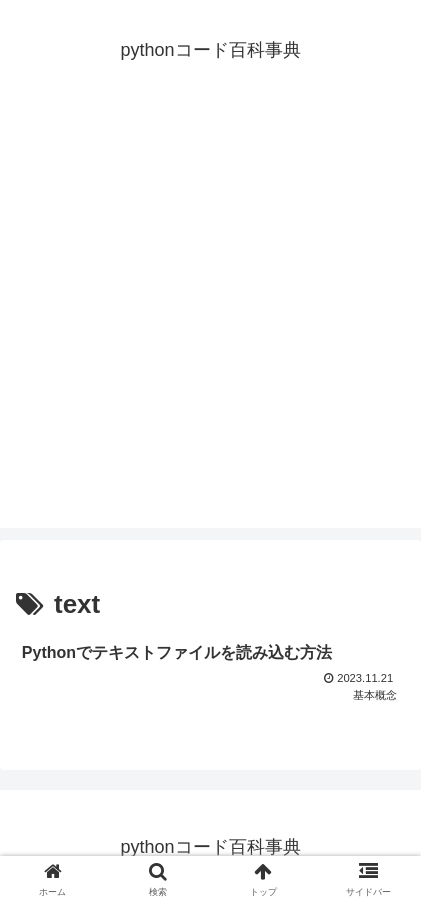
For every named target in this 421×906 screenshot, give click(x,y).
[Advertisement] (210, 317)
